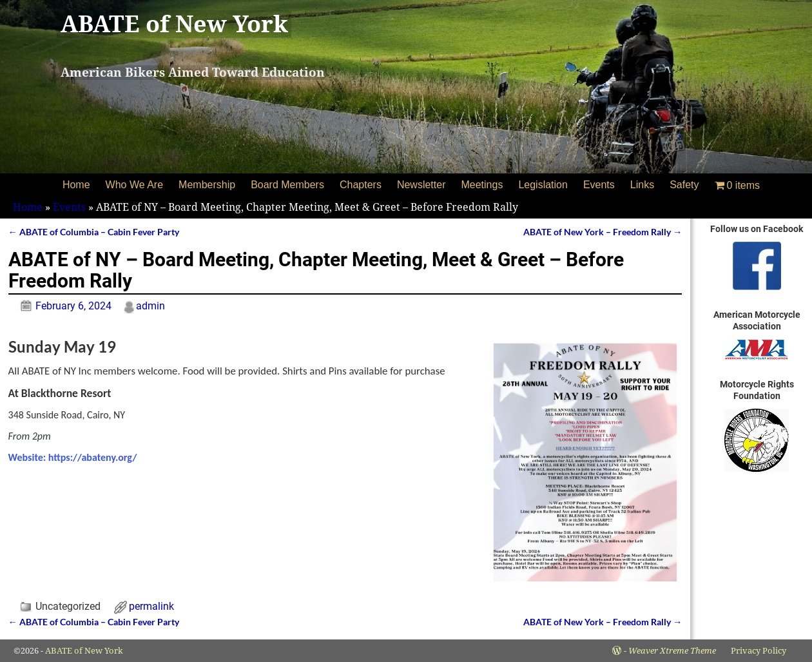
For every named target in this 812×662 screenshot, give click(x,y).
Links (642, 185)
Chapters (361, 185)
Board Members (287, 185)
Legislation (543, 185)
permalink (151, 606)
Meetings (482, 185)
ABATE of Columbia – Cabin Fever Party (94, 232)
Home (76, 185)
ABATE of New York (174, 24)
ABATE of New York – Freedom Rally (603, 232)
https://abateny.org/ (92, 457)
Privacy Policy (759, 651)
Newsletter (421, 185)
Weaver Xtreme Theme (672, 651)
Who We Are (135, 185)
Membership (207, 185)
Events (599, 185)
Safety (684, 185)
